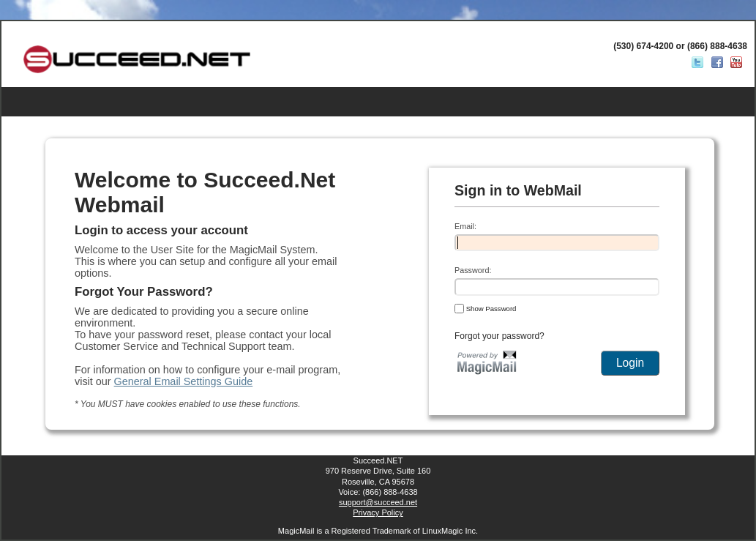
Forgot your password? (499, 336)
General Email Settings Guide (184, 381)
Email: (465, 226)
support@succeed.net (378, 502)
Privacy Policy (378, 512)
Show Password (485, 308)
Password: (473, 270)
